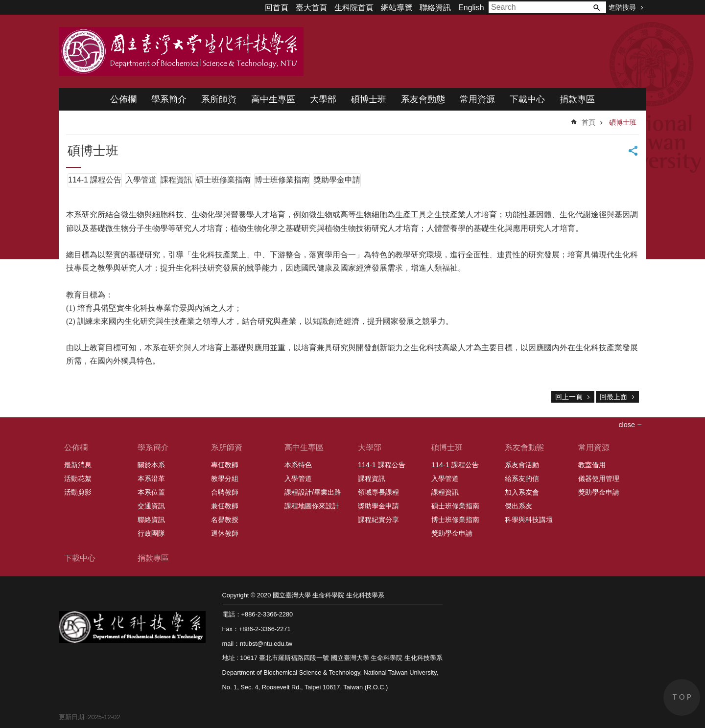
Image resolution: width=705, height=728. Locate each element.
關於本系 (151, 465)
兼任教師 (225, 506)
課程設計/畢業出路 (313, 492)
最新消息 (78, 465)
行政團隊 (151, 533)
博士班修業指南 (282, 180)
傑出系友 (518, 506)
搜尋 (596, 7)
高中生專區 (273, 99)
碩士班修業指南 (223, 180)
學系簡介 (169, 99)
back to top (682, 697)
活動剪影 (78, 492)
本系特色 (298, 465)
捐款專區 (577, 99)
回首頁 (277, 8)
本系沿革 (151, 478)
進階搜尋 (622, 7)
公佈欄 (123, 99)
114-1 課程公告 (95, 180)
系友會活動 (522, 465)
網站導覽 (397, 8)
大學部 (323, 99)
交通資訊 (151, 506)
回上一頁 (569, 397)
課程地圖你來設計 (312, 506)
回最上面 (613, 397)
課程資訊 (176, 180)
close (627, 425)
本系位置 (151, 492)
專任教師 (225, 465)
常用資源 (477, 99)
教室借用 (592, 465)
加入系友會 (522, 492)
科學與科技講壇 (529, 520)
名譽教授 (225, 520)
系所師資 (219, 99)
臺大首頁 (311, 8)
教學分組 (225, 478)
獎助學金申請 (337, 180)
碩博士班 (369, 99)
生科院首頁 (354, 8)
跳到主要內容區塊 (5, 5)
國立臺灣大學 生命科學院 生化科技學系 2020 (181, 51)
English (471, 8)
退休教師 (225, 533)
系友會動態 (423, 99)
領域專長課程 (378, 492)
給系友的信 (522, 478)
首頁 (588, 122)
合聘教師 (225, 492)
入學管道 (141, 180)
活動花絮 (78, 478)
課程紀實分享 (378, 520)
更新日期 (71, 717)
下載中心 (527, 99)
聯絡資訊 (435, 8)
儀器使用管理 (599, 478)
